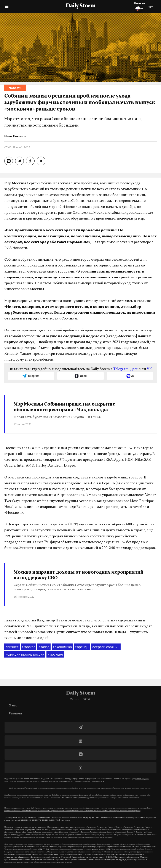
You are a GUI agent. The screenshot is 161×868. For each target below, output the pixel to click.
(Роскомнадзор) (142, 779)
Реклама (15, 713)
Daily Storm (81, 6)
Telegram (121, 369)
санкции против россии (25, 655)
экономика (62, 647)
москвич (55, 655)
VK (149, 369)
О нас (13, 705)
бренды (82, 647)
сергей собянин (106, 647)
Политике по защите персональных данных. (132, 788)
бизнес (12, 647)
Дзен (134, 369)
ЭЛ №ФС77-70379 (33, 781)
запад (44, 647)
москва (29, 647)
